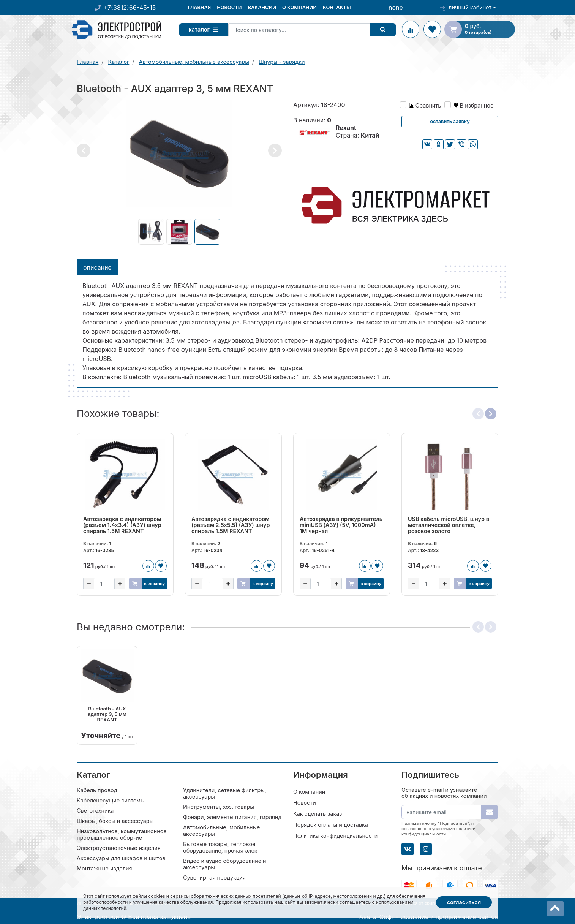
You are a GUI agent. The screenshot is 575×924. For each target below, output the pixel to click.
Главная (199, 7)
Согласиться (464, 902)
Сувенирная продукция (214, 877)
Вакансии (262, 7)
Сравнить (425, 105)
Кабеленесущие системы (111, 800)
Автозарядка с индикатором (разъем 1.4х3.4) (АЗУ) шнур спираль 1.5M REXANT (122, 525)
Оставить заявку (450, 121)
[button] (84, 150)
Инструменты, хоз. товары (219, 806)
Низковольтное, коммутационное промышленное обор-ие (122, 834)
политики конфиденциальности (438, 831)
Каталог (205, 29)
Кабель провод (97, 790)
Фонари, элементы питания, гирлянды (234, 817)
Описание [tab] (97, 267)
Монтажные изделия (104, 868)
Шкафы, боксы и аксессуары (115, 820)
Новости (229, 7)
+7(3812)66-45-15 (130, 8)
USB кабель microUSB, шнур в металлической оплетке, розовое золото (449, 525)
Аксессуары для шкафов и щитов (121, 858)
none (396, 8)
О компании (299, 7)
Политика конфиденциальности (335, 835)
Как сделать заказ (318, 813)
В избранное (474, 105)
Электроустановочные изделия (119, 847)
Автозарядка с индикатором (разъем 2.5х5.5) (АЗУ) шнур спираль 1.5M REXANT (231, 525)
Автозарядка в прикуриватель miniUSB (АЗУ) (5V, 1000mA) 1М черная (341, 525)
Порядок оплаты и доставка (331, 824)
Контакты (337, 7)
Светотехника (95, 810)
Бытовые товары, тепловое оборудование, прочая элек (220, 847)
